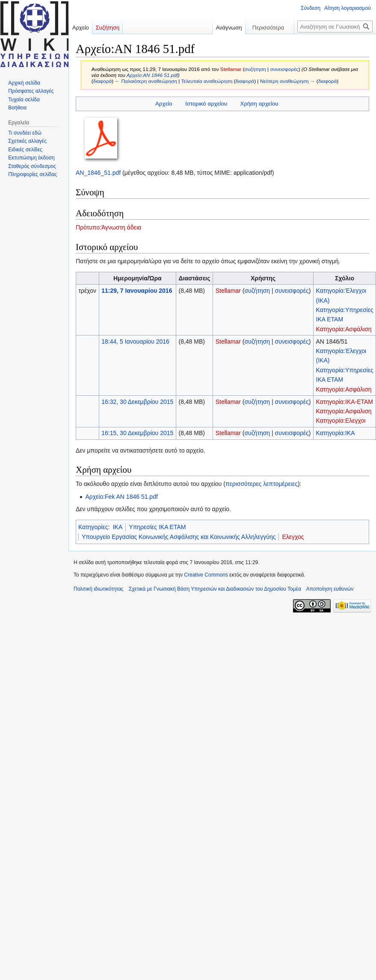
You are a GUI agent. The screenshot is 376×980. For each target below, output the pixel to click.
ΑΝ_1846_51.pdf (98, 173)
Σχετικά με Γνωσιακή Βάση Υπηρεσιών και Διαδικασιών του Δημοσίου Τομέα (215, 589)
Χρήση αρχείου (259, 104)
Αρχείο (164, 104)
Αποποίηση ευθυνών (330, 589)
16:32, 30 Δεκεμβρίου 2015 (137, 402)
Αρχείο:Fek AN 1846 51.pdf (121, 497)
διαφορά (103, 81)
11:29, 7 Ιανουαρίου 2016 (137, 291)
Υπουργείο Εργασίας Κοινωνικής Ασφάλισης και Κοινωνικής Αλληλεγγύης (179, 537)
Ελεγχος (293, 537)
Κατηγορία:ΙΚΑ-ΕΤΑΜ (345, 402)
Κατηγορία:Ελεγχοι (341, 421)
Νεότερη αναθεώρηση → (288, 81)
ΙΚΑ (118, 527)
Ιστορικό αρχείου (206, 104)
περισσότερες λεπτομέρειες (262, 484)
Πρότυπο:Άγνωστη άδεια (108, 227)
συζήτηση (255, 69)
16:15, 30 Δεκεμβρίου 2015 (137, 433)
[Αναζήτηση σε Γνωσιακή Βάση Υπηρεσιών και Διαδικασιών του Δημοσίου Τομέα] (335, 26)
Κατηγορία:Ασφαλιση (344, 411)
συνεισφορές (284, 69)
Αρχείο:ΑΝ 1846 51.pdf (152, 75)
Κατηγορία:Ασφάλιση (344, 329)
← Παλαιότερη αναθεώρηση (146, 81)
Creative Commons (206, 575)
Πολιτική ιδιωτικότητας (99, 589)
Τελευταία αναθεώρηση (207, 81)
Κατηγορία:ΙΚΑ (336, 433)
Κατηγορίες (93, 527)
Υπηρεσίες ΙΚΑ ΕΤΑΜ (157, 527)
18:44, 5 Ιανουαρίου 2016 (135, 341)
